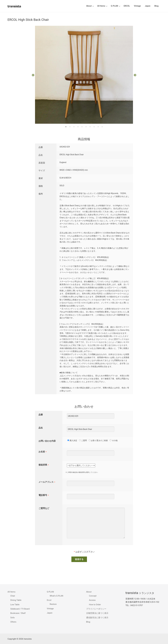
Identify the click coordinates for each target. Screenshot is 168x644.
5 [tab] (82, 127)
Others (13, 622)
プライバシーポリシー (96, 609)
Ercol (49, 600)
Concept (93, 596)
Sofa (12, 618)
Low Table (15, 605)
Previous (33, 75)
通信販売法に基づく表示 (97, 618)
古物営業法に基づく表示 (97, 613)
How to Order (95, 605)
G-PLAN (51, 592)
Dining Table (16, 600)
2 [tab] (70, 127)
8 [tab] (94, 127)
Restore (53, 604)
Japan (50, 613)
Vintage (50, 609)
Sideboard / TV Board (20, 609)
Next (135, 75)
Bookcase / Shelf (18, 613)
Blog (88, 622)
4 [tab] (78, 127)
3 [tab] (74, 127)
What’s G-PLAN (56, 596)
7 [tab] (90, 127)
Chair (13, 596)
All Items (12, 592)
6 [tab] (86, 127)
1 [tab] (66, 127)
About (89, 592)
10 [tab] (102, 127)
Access (92, 600)
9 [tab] (98, 127)
